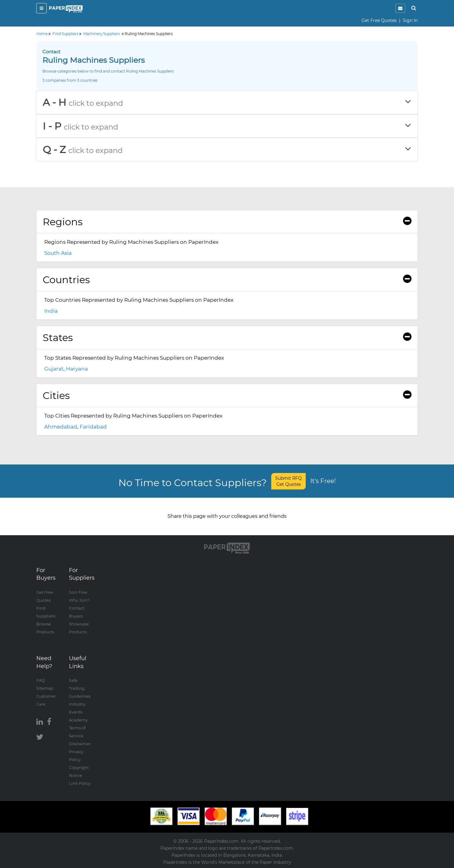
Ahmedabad (61, 427)
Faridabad (93, 427)
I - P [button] (227, 126)
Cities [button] (227, 395)
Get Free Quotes (379, 20)
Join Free (78, 592)
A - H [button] (227, 102)
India (51, 311)
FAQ (41, 680)
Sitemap (45, 688)
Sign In (410, 20)
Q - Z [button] (227, 149)
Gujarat (54, 369)
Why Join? (79, 600)
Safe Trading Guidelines (80, 688)
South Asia (58, 253)
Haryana (77, 369)
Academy (78, 720)
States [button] (227, 338)
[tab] (227, 102)
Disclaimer (80, 744)
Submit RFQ (288, 481)
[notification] (400, 8)
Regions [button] (227, 222)
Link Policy (80, 783)
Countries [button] (227, 280)
